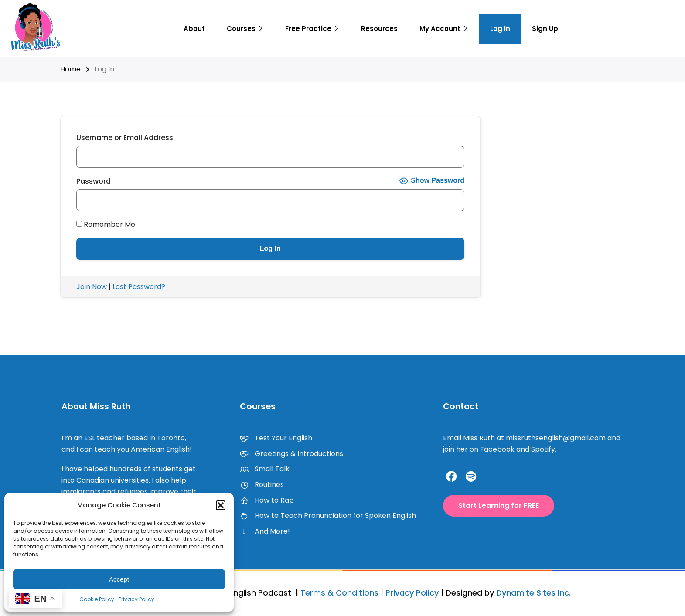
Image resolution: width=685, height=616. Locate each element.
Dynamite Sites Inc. (533, 593)
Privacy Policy (136, 599)
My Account (440, 29)
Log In (500, 29)
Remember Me (106, 224)
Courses (241, 29)
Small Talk (265, 469)
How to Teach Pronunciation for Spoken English (328, 516)
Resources (379, 29)
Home (70, 69)
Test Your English (276, 438)
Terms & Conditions (339, 593)
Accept (119, 579)
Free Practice (308, 29)
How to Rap (267, 500)
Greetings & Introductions (291, 454)
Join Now (92, 287)
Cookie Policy (97, 599)
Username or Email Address (125, 138)
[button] (221, 505)
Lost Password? (139, 287)
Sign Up (545, 29)
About (194, 29)
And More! (265, 531)
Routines (262, 485)
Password (94, 181)
